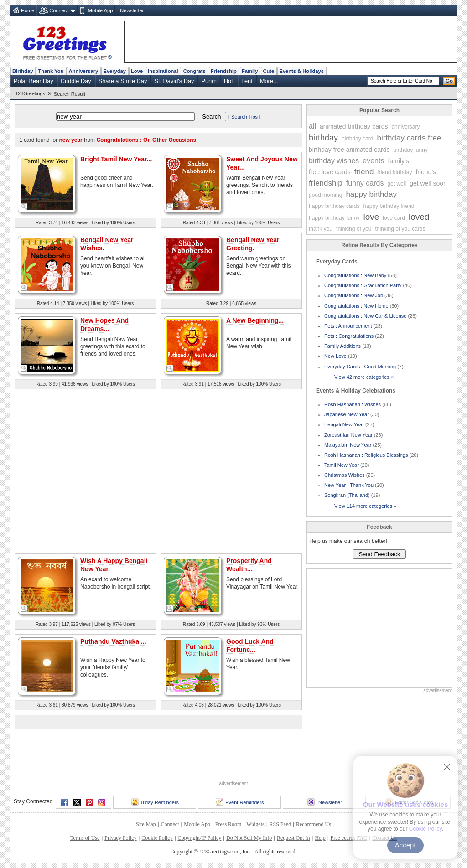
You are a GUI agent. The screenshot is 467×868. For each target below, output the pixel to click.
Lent (247, 81)
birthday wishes (334, 161)
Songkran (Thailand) (347, 495)
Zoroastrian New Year (348, 435)
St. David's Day (174, 81)
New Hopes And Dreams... (104, 325)
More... (269, 81)
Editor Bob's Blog (409, 802)
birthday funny (410, 150)
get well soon (428, 183)
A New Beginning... (255, 320)
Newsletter (132, 10)
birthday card (357, 139)
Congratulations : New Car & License (365, 316)
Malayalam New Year (348, 445)
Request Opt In (293, 838)
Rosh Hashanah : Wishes (353, 404)
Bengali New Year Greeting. (253, 244)
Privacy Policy (120, 838)
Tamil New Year (342, 465)
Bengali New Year (344, 424)
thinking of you (354, 229)
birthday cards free (409, 138)
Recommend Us (314, 824)
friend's (426, 172)
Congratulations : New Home (356, 306)
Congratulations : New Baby (355, 275)
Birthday (23, 71)
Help (320, 838)
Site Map (146, 824)
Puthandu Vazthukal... (113, 641)
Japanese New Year (347, 414)
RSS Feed (280, 824)
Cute (268, 71)
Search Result (70, 94)
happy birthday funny (334, 218)
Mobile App (100, 10)
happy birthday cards (334, 206)
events (373, 161)
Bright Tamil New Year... (116, 159)
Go (449, 81)
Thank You (51, 71)
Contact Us (384, 838)
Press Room (228, 824)
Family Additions (342, 346)
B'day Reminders (155, 802)
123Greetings (30, 93)
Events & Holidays (301, 71)
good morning (325, 195)
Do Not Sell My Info (249, 838)
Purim (209, 81)
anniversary (405, 127)
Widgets (255, 824)
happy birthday (371, 194)
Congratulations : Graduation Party (363, 285)
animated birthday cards (354, 126)
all (312, 126)
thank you (321, 229)
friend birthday (394, 172)
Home (28, 10)
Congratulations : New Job (354, 295)
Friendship (224, 71)
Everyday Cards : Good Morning (360, 367)
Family (250, 71)
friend (364, 172)
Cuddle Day (76, 81)
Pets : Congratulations (349, 336)
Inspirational (163, 71)
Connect (59, 10)
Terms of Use (85, 838)
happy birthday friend (389, 206)
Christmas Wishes (345, 475)
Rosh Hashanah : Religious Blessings (366, 455)
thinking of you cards (400, 229)
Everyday (114, 71)
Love (137, 71)
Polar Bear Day (34, 81)
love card (394, 218)
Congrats (195, 71)
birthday (323, 138)
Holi (229, 81)
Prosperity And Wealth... (249, 565)
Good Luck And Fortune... (250, 646)
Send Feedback (379, 554)
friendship (326, 183)
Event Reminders (240, 802)
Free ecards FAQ (349, 838)
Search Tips (244, 117)
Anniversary (84, 71)
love (371, 217)
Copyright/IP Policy (199, 838)
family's (398, 161)
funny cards (365, 183)
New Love (335, 356)
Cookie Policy (157, 838)
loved (419, 217)
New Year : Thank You (349, 485)
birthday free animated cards (349, 150)
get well (397, 184)
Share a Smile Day (123, 81)
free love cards (330, 172)
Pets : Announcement (348, 326)
